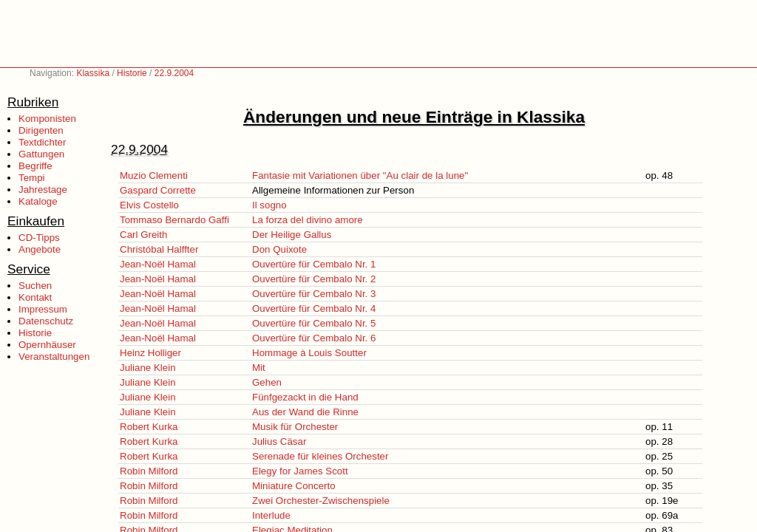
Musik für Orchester (295, 427)
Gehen (267, 382)
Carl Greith (143, 235)
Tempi (32, 178)
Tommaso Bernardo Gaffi (174, 220)
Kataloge (38, 201)
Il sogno (269, 205)
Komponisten (47, 119)
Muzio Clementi (154, 175)
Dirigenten (41, 130)
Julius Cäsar (279, 441)
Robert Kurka (149, 427)
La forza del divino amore (308, 220)
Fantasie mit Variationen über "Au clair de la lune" (360, 175)
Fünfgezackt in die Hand (305, 397)
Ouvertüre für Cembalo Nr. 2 (314, 279)
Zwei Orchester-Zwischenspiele (321, 501)
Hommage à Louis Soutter (309, 353)
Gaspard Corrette (158, 190)
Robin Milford (149, 471)
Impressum (43, 309)
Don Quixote (279, 249)
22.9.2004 (174, 73)
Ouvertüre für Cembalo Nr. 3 (314, 294)
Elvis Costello (149, 205)
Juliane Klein (148, 368)
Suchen (35, 286)
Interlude (271, 515)
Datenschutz (46, 321)
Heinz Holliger (150, 353)
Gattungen (41, 154)
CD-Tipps (39, 238)
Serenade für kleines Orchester (320, 456)
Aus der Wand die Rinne (305, 412)
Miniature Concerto (294, 486)
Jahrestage (43, 190)
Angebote (40, 249)
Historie (132, 73)
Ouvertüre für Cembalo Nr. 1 (314, 264)
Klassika (93, 73)
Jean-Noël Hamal (158, 264)
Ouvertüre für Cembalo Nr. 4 (314, 308)
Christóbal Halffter (159, 249)
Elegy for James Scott (300, 471)
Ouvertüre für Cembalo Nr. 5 (314, 323)
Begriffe (35, 166)
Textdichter (42, 142)
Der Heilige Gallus (292, 235)
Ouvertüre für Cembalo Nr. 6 (314, 338)
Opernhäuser (47, 345)
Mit (259, 368)
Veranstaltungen (54, 357)
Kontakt (35, 297)
